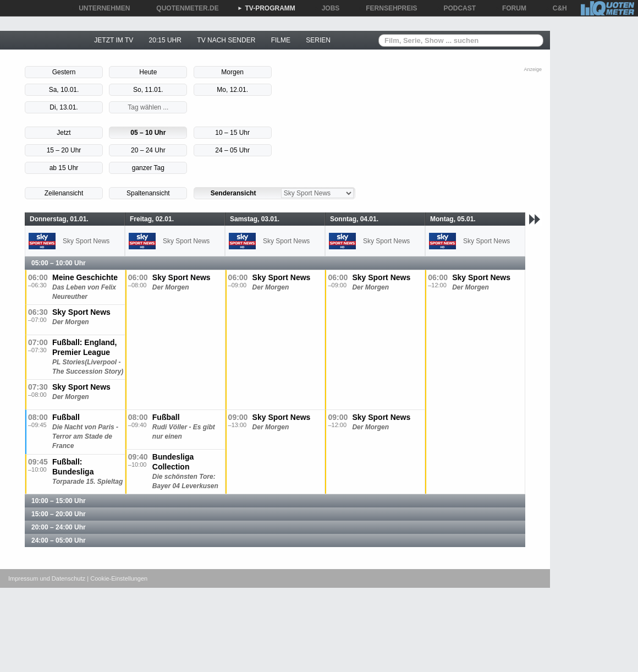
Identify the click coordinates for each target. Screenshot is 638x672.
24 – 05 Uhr (232, 150)
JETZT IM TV (114, 40)
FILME (281, 40)
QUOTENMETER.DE (183, 8)
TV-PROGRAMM (266, 8)
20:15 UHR (165, 40)
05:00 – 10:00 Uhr (59, 263)
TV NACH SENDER (226, 40)
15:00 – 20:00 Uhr (59, 514)
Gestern (64, 72)
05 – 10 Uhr (148, 133)
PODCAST (456, 8)
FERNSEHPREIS (387, 8)
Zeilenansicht (64, 193)
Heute (148, 72)
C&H (556, 8)
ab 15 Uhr (64, 168)
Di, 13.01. (64, 107)
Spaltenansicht (148, 193)
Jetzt (64, 133)
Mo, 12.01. (232, 90)
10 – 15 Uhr (232, 133)
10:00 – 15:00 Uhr (59, 501)
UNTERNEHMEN (100, 8)
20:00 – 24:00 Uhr (59, 527)
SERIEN (318, 40)
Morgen (232, 72)
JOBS (327, 8)
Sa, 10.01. (64, 90)
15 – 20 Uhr (64, 150)
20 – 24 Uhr (148, 150)
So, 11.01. (148, 90)
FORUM (510, 8)
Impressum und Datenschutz (47, 578)
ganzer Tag (148, 168)
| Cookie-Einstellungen (117, 578)
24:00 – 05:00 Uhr (59, 540)
